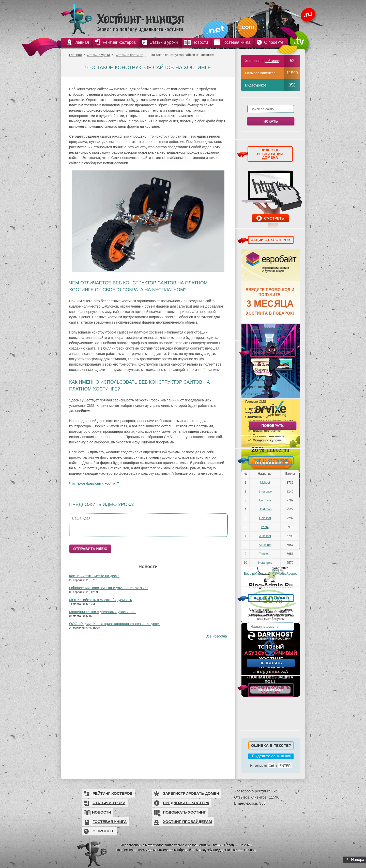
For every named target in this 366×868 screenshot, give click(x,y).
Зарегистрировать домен (191, 793)
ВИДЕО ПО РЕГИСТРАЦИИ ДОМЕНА (270, 154)
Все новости (216, 636)
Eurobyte (265, 500)
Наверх (355, 859)
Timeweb (265, 554)
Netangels (265, 563)
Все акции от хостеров (271, 328)
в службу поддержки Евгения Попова (227, 850)
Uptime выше (255, 372)
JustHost (265, 536)
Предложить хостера (186, 803)
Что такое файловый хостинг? (94, 483)
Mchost (265, 483)
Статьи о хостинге (130, 55)
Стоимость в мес (258, 417)
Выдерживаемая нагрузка (258, 410)
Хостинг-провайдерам (187, 822)
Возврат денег (256, 394)
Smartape (265, 491)
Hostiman (265, 509)
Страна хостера (257, 387)
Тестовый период (258, 365)
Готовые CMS (256, 401)
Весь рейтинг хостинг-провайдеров (271, 574)
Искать (271, 121)
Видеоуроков (256, 85)
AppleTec (265, 545)
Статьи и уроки (98, 55)
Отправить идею (90, 549)
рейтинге (272, 61)
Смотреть (274, 218)
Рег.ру (265, 527)
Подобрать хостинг (184, 812)
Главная (75, 55)
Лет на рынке (255, 379)
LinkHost (265, 518)
